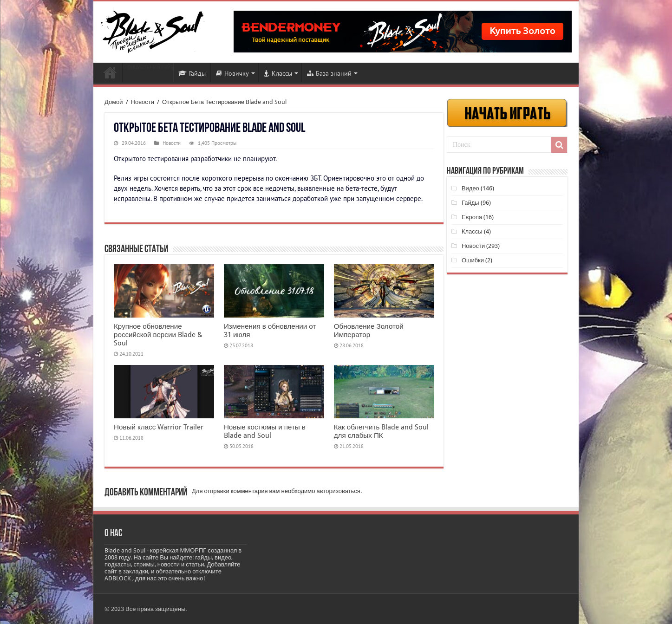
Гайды (192, 73)
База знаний (329, 73)
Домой (114, 102)
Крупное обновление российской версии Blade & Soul (158, 335)
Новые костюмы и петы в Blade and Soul (265, 431)
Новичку (232, 73)
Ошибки (473, 260)
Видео (470, 188)
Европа (472, 217)
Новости (110, 72)
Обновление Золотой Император (369, 331)
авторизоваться (339, 491)
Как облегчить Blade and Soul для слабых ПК (382, 431)
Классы (278, 73)
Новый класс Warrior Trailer (159, 427)
